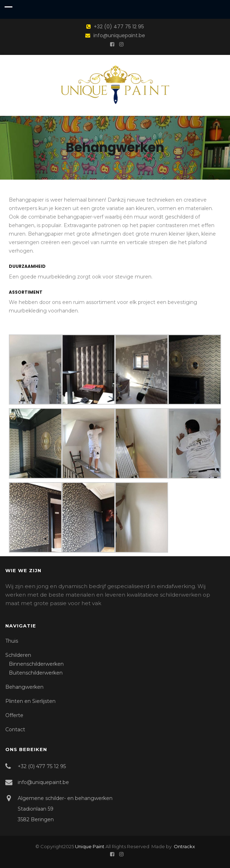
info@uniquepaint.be (119, 35)
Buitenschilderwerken (36, 673)
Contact (15, 729)
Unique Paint (90, 846)
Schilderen (18, 655)
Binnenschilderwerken (36, 664)
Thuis (12, 641)
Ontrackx (184, 846)
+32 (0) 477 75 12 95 (119, 27)
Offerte (14, 715)
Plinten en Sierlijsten (30, 701)
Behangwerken (24, 687)
